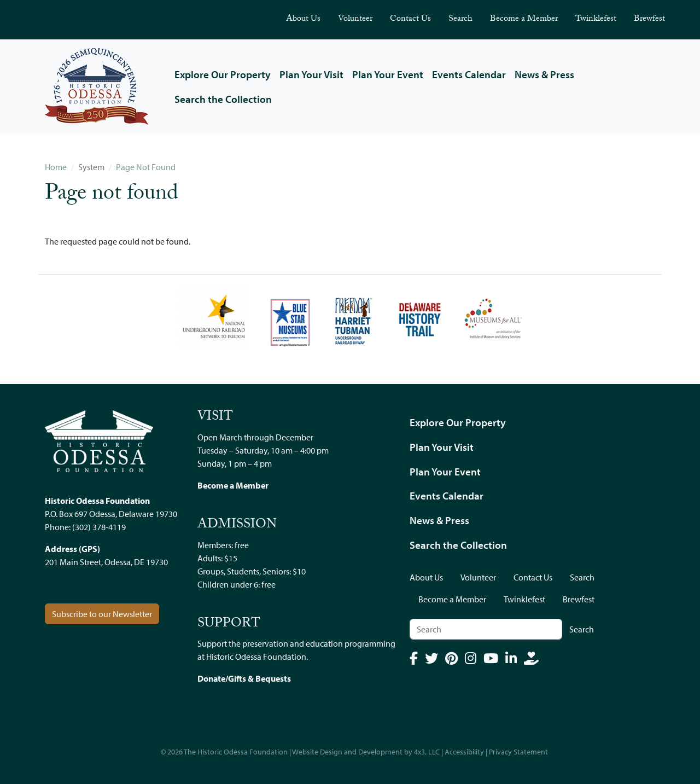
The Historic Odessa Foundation (236, 752)
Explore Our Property (223, 74)
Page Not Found (146, 167)
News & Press (544, 74)
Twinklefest (596, 19)
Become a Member (524, 19)
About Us (303, 19)
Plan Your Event (388, 74)
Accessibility (464, 752)
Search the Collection (223, 99)
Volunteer (355, 19)
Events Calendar (469, 74)
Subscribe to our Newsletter (102, 614)
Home (56, 167)
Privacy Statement (518, 752)
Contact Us (410, 19)
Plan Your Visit (311, 74)
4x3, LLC (427, 752)
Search (460, 19)
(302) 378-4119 (99, 527)
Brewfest (649, 19)
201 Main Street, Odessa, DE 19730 (106, 562)
